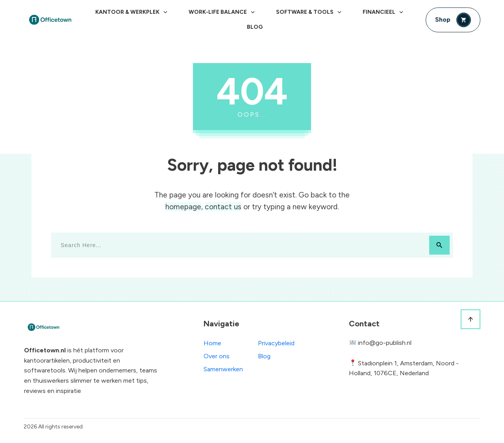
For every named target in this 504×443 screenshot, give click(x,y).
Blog (264, 356)
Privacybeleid (276, 343)
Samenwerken (223, 369)
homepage (183, 207)
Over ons (217, 356)
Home (212, 343)
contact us (223, 207)
